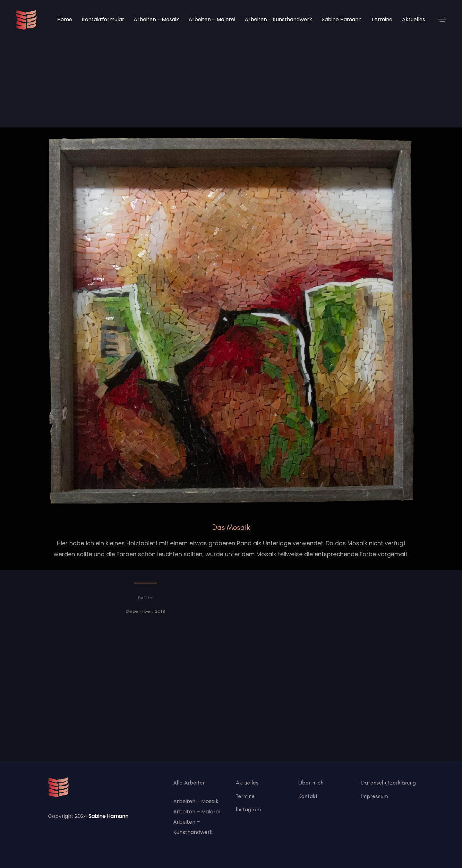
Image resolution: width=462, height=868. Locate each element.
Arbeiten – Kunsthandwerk (193, 827)
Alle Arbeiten (189, 783)
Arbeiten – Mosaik (196, 801)
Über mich (311, 783)
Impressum (374, 796)
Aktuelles (247, 783)
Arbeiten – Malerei (197, 812)
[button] (442, 20)
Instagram (248, 809)
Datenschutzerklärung (388, 783)
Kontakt (308, 796)
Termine (245, 796)
